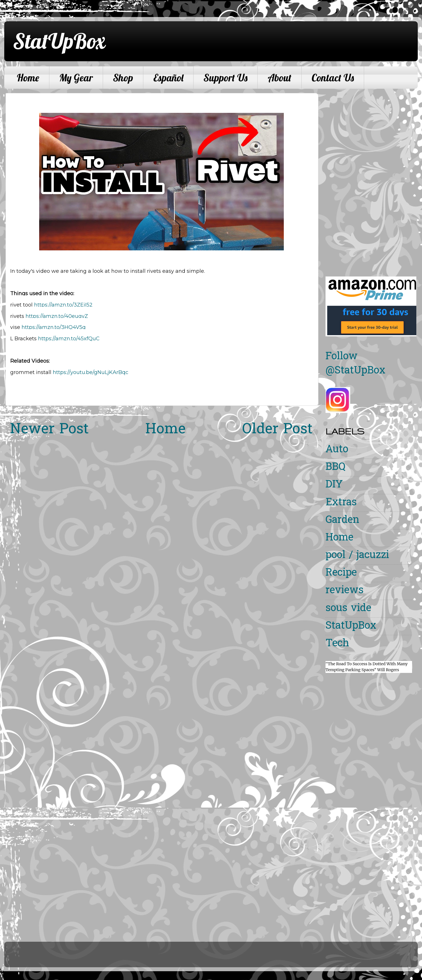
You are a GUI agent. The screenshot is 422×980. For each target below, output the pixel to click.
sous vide (348, 609)
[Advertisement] (344, 178)
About (280, 78)
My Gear (76, 78)
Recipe (341, 573)
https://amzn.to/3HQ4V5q (54, 327)
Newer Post (49, 430)
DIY (334, 485)
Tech (337, 644)
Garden (342, 520)
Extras (341, 503)
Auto (337, 450)
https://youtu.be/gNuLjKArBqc (91, 372)
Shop (123, 78)
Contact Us (333, 78)
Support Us (225, 78)
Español (168, 78)
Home (28, 78)
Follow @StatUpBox (355, 364)
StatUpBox (59, 41)
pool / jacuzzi (357, 556)
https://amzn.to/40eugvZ (57, 316)
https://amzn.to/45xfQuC (69, 339)
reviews (345, 591)
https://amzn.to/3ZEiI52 (63, 305)
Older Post (277, 430)
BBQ (335, 467)
